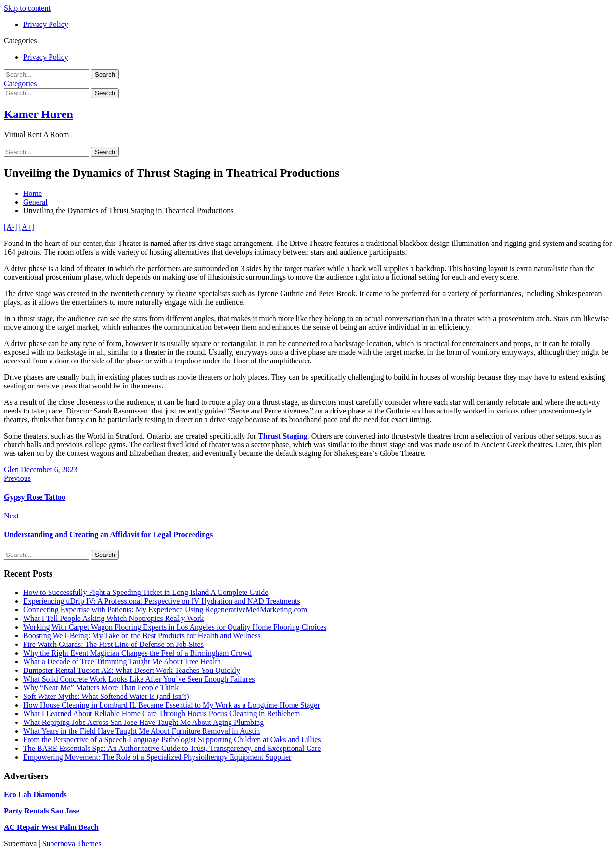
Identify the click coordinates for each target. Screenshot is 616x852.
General (35, 202)
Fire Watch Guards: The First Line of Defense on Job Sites (113, 644)
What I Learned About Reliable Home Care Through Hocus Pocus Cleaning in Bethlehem (162, 714)
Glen (11, 470)
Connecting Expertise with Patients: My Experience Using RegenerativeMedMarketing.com (165, 610)
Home (32, 193)
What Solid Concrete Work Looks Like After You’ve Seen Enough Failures (139, 679)
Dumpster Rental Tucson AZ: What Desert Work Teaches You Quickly (132, 670)
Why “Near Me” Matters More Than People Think (101, 688)
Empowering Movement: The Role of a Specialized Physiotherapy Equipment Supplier (157, 757)
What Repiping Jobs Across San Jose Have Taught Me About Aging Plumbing (143, 722)
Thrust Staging (283, 436)
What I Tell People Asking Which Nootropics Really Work (113, 618)
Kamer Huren (38, 114)
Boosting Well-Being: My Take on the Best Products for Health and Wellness (142, 636)
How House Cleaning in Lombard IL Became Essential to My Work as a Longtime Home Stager (172, 705)
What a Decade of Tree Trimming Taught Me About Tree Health (122, 662)
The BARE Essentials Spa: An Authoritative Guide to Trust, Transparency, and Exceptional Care (172, 748)
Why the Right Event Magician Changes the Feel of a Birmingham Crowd (137, 653)
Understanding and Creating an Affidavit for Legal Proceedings (108, 535)
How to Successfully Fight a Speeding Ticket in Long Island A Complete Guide (146, 592)
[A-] (11, 227)
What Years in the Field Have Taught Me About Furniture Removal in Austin (141, 731)
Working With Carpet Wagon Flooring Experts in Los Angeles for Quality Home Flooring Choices (175, 627)
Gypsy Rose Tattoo (35, 497)
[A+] (27, 227)
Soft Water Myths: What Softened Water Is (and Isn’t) (106, 696)
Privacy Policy (46, 24)
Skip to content (27, 8)
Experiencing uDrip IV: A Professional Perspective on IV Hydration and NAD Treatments (162, 601)
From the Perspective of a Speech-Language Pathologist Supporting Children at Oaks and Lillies (172, 740)
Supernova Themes (72, 844)
